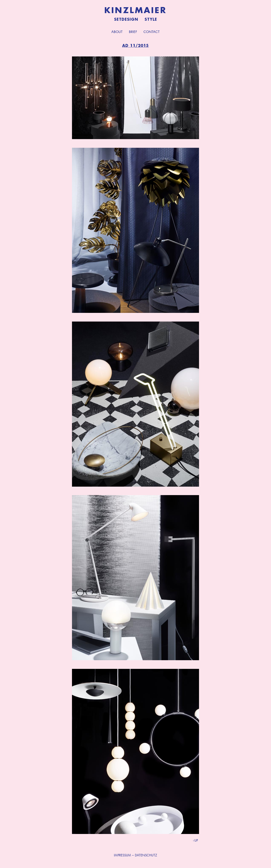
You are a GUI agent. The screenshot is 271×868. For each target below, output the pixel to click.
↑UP (195, 841)
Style (151, 19)
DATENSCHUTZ (146, 855)
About (117, 32)
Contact (152, 32)
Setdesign (126, 19)
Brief (133, 32)
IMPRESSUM (122, 855)
